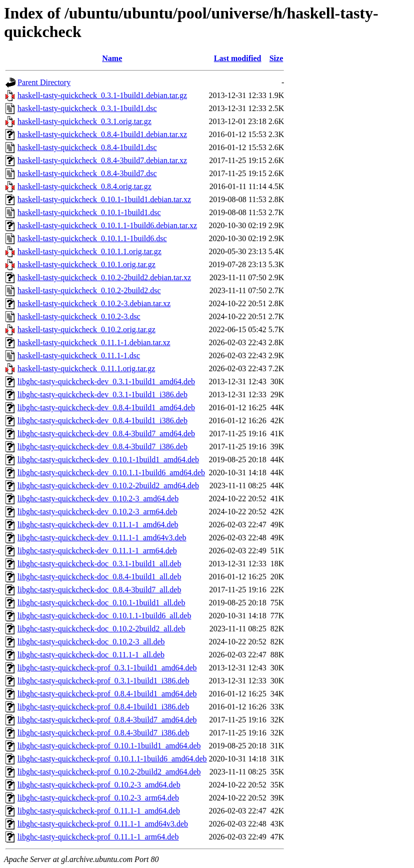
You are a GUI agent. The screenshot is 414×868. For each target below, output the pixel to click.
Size (276, 58)
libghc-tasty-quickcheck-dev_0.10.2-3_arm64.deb (97, 512)
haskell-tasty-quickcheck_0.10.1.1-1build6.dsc (92, 238)
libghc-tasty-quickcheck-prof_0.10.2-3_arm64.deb (98, 798)
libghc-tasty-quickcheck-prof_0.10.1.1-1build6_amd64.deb (112, 759)
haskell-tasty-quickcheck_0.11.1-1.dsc (79, 355)
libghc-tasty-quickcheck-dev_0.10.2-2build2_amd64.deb (108, 486)
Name (112, 58)
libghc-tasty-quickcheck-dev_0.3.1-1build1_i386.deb (102, 394)
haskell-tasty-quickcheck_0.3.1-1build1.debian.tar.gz (102, 95)
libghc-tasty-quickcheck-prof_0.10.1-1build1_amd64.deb (109, 746)
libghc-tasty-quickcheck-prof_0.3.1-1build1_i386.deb (103, 681)
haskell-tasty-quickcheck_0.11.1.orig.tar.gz (86, 368)
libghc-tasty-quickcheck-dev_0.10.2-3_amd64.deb (98, 499)
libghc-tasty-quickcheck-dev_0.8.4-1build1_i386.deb (102, 420)
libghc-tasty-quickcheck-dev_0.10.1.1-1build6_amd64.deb (111, 473)
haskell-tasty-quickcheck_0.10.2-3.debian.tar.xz (94, 303)
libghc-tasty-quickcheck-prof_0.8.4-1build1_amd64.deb (107, 694)
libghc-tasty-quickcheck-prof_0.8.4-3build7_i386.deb (103, 733)
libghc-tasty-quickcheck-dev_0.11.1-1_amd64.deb (98, 525)
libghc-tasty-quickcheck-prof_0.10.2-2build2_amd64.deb (109, 772)
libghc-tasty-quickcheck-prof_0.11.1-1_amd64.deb (99, 811)
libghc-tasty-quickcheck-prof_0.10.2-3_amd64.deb (99, 785)
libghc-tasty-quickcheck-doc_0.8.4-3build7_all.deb (99, 590)
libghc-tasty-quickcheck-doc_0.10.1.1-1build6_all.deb (104, 616)
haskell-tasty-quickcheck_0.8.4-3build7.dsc (87, 173)
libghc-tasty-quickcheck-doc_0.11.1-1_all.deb (91, 655)
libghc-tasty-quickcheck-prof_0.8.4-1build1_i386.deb (103, 707)
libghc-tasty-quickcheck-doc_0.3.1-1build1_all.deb (99, 564)
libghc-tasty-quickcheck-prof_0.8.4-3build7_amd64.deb (107, 720)
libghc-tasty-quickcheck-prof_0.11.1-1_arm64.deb (98, 837)
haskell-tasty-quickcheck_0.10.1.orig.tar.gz (86, 264)
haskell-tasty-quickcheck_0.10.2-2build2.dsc (89, 290)
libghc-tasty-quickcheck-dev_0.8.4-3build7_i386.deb (102, 447)
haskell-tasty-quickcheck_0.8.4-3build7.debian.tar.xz (102, 160)
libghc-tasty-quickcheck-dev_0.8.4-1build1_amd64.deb (106, 407)
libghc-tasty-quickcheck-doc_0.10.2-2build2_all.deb (101, 629)
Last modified (238, 58)
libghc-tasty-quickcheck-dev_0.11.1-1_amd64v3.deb (102, 538)
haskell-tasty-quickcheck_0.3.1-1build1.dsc (87, 108)
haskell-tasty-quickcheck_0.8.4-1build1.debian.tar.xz (102, 134)
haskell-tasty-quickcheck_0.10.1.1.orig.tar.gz (89, 251)
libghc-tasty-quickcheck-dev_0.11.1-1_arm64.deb (97, 551)
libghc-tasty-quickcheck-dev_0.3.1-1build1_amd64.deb (106, 381)
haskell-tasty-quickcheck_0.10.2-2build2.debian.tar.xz (104, 277)
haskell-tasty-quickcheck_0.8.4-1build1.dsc (87, 147)
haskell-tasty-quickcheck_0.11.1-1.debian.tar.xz (94, 342)
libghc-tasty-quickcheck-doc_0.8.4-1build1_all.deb (99, 577)
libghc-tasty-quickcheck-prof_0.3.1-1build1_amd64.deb (107, 668)
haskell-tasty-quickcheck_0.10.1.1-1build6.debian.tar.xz (107, 225)
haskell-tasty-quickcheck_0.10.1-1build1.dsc (89, 212)
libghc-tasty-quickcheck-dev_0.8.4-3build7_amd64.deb (106, 433)
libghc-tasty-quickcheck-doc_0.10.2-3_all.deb (91, 642)
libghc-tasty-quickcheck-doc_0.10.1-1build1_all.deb (101, 603)
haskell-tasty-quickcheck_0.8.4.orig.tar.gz (84, 186)
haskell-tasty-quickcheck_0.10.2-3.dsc (79, 316)
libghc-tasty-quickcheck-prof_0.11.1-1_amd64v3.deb (103, 824)
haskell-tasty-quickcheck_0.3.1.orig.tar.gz (84, 121)
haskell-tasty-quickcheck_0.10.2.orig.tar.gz (86, 329)
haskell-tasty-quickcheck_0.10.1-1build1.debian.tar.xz (104, 199)
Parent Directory (44, 82)
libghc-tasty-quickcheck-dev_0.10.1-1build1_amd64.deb (108, 460)
